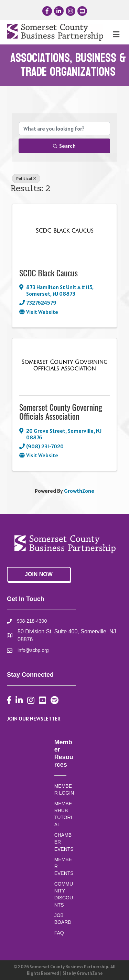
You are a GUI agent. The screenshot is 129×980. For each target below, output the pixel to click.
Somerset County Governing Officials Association (61, 411)
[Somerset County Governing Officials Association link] (64, 365)
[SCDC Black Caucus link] (64, 231)
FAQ (59, 933)
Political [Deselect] (26, 178)
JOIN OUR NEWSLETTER (34, 718)
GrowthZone (79, 491)
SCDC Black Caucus (49, 273)
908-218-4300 (32, 621)
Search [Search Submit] (64, 146)
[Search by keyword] (64, 129)
